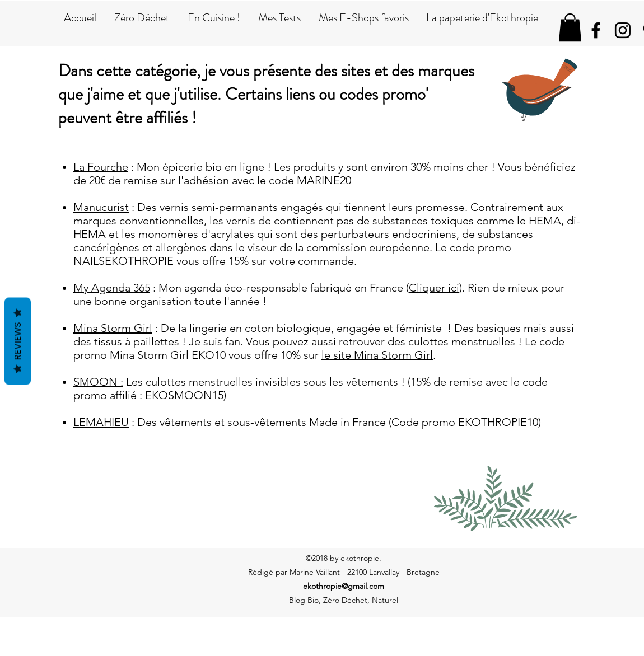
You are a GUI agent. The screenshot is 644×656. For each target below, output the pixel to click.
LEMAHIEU (101, 422)
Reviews (18, 341)
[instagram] (623, 30)
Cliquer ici (434, 288)
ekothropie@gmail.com (344, 586)
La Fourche (101, 167)
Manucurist (101, 207)
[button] (570, 27)
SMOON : (98, 382)
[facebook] (596, 30)
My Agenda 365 (112, 288)
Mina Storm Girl (113, 328)
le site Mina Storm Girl (377, 355)
